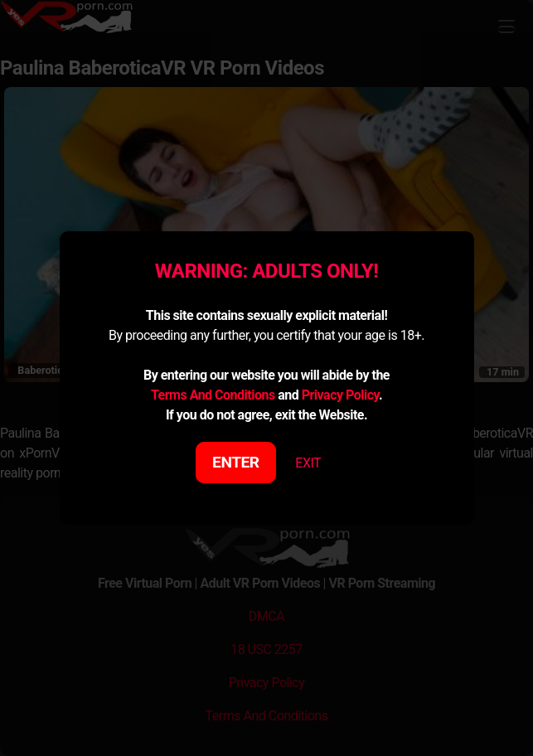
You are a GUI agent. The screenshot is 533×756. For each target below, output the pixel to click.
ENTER (236, 462)
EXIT (308, 463)
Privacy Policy (340, 395)
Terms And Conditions (213, 395)
